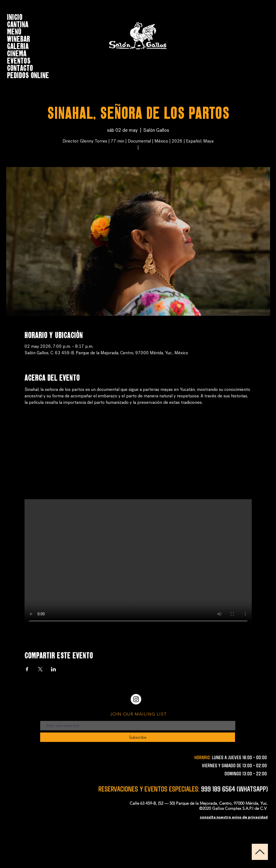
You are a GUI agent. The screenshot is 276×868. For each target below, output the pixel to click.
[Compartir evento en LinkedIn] (54, 669)
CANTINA (18, 24)
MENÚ (14, 31)
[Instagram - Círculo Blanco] (136, 699)
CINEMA (17, 53)
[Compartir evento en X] (40, 669)
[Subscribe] (138, 737)
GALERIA (18, 45)
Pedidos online (28, 74)
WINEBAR (18, 38)
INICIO (15, 16)
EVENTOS (19, 60)
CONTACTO (20, 67)
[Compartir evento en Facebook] (27, 669)
